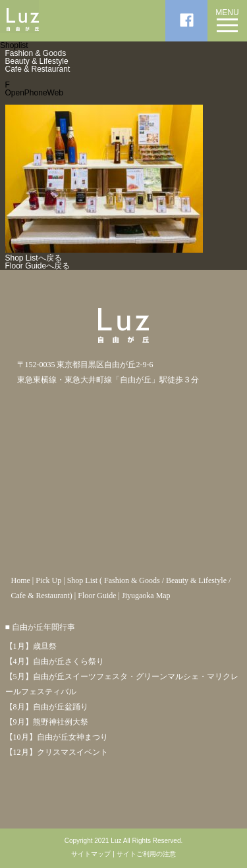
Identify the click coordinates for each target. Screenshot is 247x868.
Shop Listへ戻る (34, 258)
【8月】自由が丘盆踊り (47, 707)
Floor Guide (97, 596)
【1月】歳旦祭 (31, 646)
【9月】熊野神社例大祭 (47, 722)
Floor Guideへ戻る (38, 266)
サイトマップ (91, 854)
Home (21, 580)
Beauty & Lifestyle (37, 61)
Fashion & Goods (36, 53)
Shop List (82, 580)
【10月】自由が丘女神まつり (57, 737)
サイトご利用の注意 (146, 854)
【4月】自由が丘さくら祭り (55, 661)
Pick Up (48, 580)
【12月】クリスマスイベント (57, 752)
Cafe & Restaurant (38, 69)
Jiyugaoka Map (146, 596)
